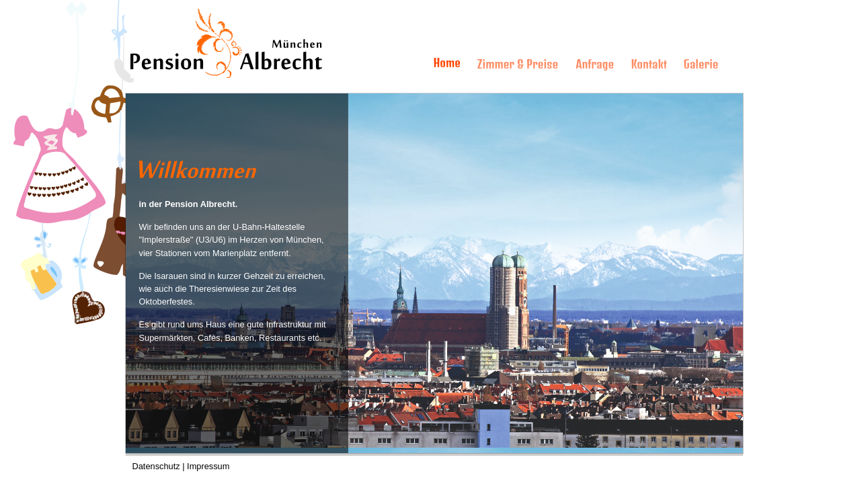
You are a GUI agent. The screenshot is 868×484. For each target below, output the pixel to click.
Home (447, 63)
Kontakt (649, 65)
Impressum (208, 466)
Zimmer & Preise (518, 65)
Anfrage (595, 65)
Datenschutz (156, 466)
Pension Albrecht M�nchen (189, 13)
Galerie (701, 65)
